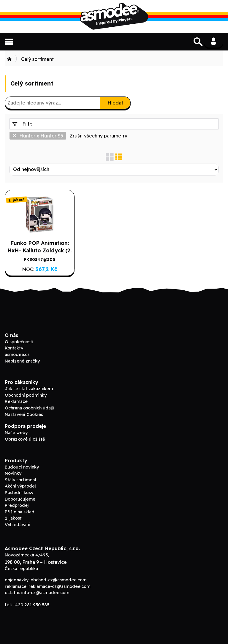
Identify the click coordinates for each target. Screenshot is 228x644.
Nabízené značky (22, 361)
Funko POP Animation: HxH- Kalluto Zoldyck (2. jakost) (39, 250)
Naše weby (16, 433)
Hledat (115, 103)
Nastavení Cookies (24, 414)
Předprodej (17, 505)
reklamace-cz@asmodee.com (59, 586)
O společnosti (19, 342)
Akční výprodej (20, 486)
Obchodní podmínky (26, 395)
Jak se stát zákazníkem (29, 389)
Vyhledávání (17, 525)
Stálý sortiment (21, 480)
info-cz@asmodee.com (45, 593)
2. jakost (13, 518)
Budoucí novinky (22, 467)
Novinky (13, 473)
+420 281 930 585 (31, 605)
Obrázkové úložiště (25, 439)
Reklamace (16, 401)
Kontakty (14, 348)
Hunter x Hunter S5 (38, 136)
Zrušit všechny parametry (99, 136)
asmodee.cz (17, 355)
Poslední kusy (19, 493)
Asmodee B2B (114, 16)
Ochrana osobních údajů (30, 408)
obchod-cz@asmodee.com (58, 580)
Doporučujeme (20, 499)
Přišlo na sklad (20, 512)
